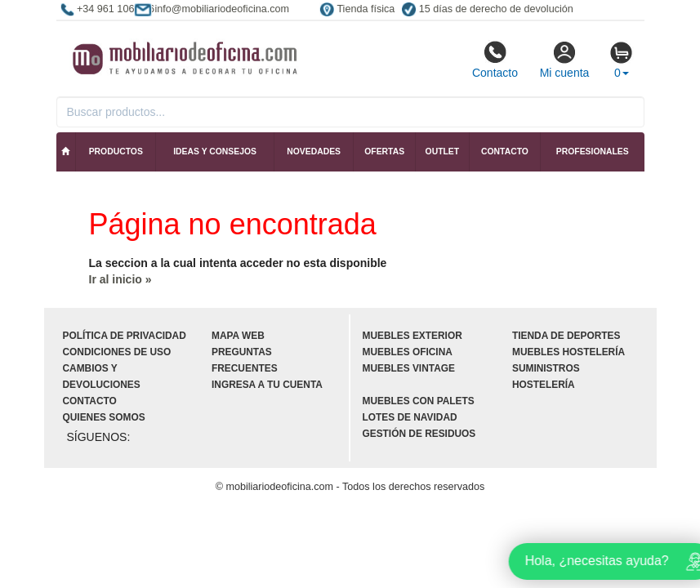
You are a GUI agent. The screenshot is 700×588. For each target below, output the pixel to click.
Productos (116, 151)
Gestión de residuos (419, 434)
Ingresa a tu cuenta (267, 385)
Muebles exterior (412, 336)
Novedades (314, 151)
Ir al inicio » (120, 279)
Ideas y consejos (215, 151)
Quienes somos (104, 417)
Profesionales (593, 151)
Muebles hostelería (568, 352)
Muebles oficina (408, 352)
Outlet (443, 151)
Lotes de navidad (410, 417)
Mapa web (238, 336)
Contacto (495, 60)
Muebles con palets (419, 401)
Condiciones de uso (117, 352)
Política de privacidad (125, 336)
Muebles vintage (409, 368)
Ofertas (384, 151)
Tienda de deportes (566, 336)
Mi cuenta (565, 60)
